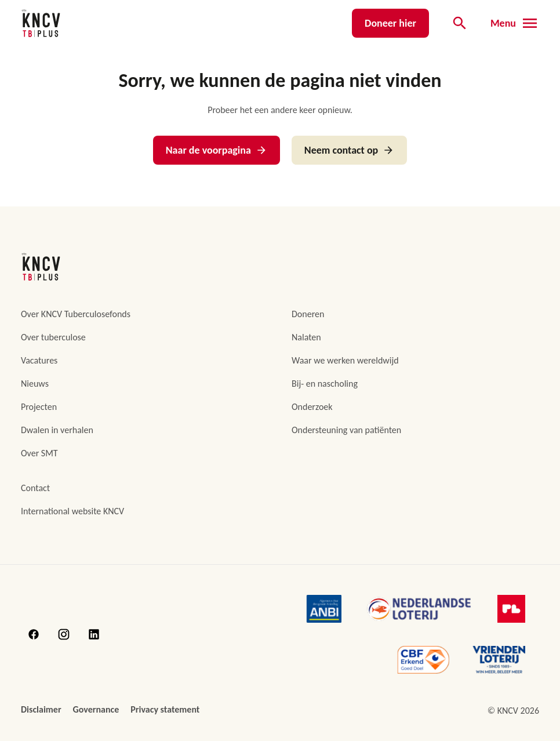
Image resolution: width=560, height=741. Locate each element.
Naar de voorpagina (217, 150)
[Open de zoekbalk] (460, 23)
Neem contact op (349, 150)
